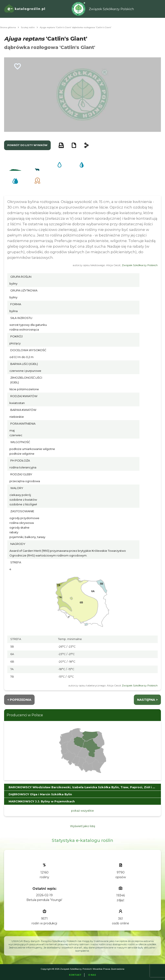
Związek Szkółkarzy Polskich (140, 265)
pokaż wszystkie (82, 811)
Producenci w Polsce (25, 715)
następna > (147, 700)
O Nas (92, 975)
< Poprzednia (19, 700)
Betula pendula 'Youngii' (44, 900)
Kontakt (75, 975)
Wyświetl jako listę (83, 826)
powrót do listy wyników (27, 145)
